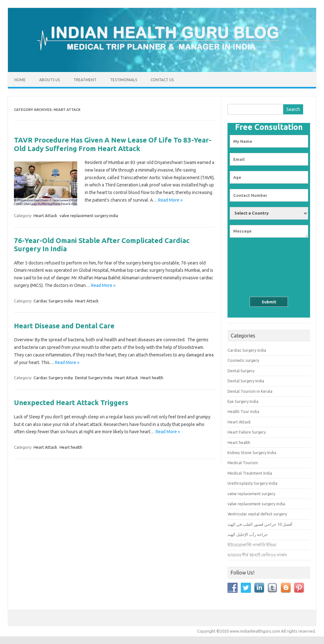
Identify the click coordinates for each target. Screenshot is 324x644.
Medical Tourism (243, 463)
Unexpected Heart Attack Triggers (71, 402)
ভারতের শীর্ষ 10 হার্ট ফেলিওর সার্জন (257, 555)
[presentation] (269, 263)
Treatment (85, 80)
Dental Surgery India (94, 378)
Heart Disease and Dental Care (64, 326)
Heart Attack (45, 216)
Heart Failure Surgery (247, 432)
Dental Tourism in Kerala (250, 391)
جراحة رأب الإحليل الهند (248, 534)
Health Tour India (243, 411)
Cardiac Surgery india (53, 301)
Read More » (170, 200)
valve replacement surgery (251, 494)
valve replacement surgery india (89, 216)
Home (20, 80)
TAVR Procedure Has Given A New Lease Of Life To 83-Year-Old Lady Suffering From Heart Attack (113, 144)
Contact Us (162, 80)
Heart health (152, 378)
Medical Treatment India (250, 473)
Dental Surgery (241, 371)
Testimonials (124, 80)
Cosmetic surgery (243, 360)
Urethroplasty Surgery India (252, 483)
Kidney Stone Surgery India (252, 453)
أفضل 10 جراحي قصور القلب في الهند (260, 524)
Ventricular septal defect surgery (257, 514)
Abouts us (50, 80)
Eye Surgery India (243, 401)
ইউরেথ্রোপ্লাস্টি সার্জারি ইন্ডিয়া (252, 545)
